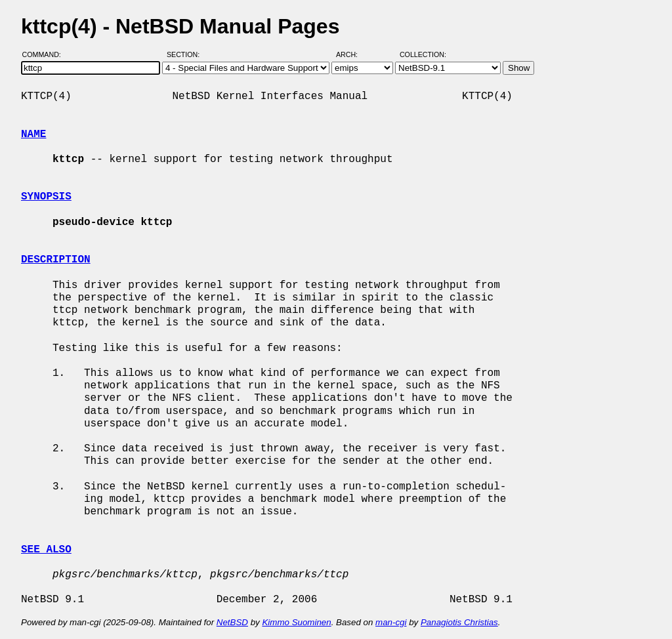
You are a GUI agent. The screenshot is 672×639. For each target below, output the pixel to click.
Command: (46, 54)
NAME (33, 134)
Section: (186, 54)
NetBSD (232, 622)
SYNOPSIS (46, 197)
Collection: (423, 54)
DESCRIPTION (56, 260)
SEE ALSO (46, 550)
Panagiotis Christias (459, 622)
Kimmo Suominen (296, 622)
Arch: (353, 54)
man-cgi (391, 622)
